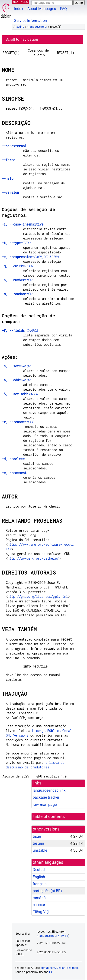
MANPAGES (21, 2)
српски (39, 905)
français (40, 884)
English (39, 877)
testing (20, 27)
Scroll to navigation (22, 39)
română (39, 898)
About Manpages (42, 9)
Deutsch (40, 870)
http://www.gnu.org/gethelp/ (33, 558)
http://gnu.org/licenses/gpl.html (38, 596)
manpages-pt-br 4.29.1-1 (53, 936)
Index (19, 9)
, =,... (21, 280)
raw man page (45, 805)
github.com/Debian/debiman (59, 968)
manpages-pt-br (37, 27)
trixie (37, 836)
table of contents (49, 817)
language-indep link (49, 790)
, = (16, 243)
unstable (40, 850)
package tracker (46, 797)
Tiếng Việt (41, 912)
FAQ (63, 9)
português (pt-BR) (47, 891)
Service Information (31, 21)
